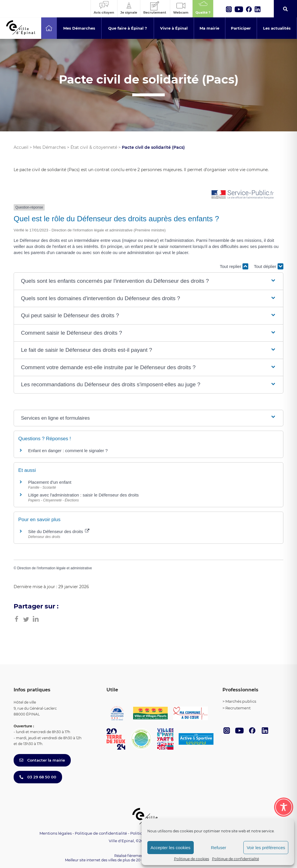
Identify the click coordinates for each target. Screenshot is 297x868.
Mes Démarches (49, 147)
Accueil (21, 147)
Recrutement (238, 708)
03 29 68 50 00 (38, 777)
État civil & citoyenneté (94, 147)
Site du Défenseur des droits (59, 531)
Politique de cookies (192, 859)
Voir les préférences (266, 848)
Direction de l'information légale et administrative (55, 568)
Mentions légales (56, 833)
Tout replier (234, 266)
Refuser (219, 848)
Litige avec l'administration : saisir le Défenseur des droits (83, 495)
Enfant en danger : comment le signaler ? (68, 451)
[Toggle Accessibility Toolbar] (284, 805)
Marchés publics (241, 701)
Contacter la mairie (42, 760)
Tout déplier (269, 266)
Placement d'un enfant (50, 482)
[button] (148, 281)
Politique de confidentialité (236, 859)
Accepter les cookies (171, 848)
